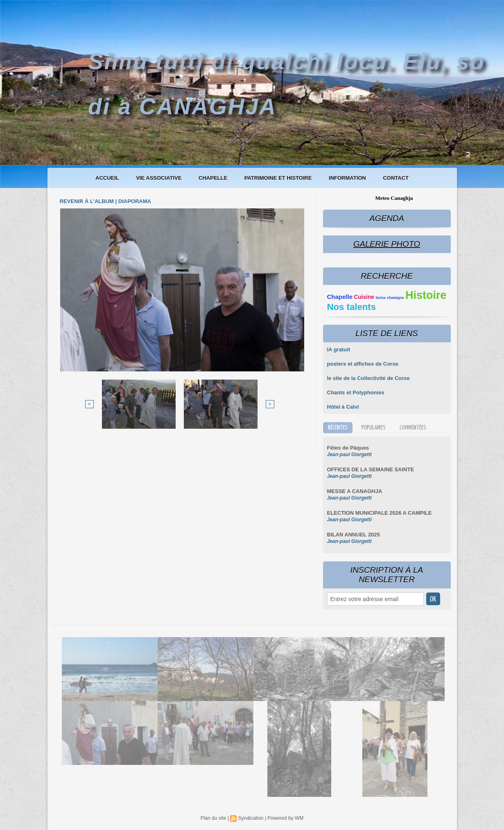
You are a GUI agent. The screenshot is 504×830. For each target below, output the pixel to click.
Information (348, 178)
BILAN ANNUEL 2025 (354, 535)
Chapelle (214, 178)
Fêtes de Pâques (348, 448)
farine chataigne (390, 298)
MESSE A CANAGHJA (355, 491)
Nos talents (352, 307)
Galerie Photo (387, 244)
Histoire (426, 295)
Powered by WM (285, 818)
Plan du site (214, 818)
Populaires (374, 428)
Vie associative (159, 178)
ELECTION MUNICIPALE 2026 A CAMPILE (380, 513)
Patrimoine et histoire (279, 178)
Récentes (338, 428)
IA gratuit (339, 349)
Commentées (413, 428)
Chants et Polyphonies (356, 392)
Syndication (251, 818)
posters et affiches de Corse (363, 364)
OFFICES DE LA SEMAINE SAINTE (371, 469)
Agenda (386, 218)
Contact (396, 178)
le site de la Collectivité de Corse (368, 378)
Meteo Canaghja (394, 198)
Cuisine (364, 297)
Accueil (108, 178)
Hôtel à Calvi (343, 407)
